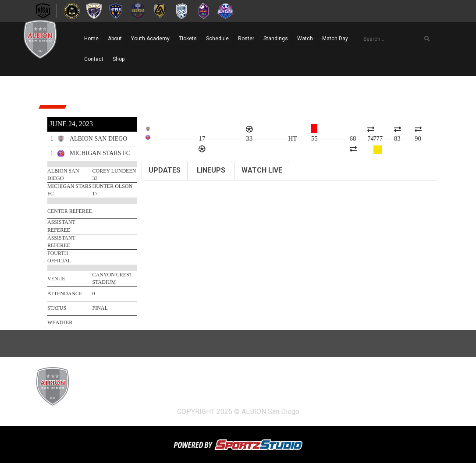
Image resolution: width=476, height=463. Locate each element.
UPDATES (165, 170)
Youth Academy (150, 39)
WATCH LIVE (262, 170)
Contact (94, 59)
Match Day (335, 39)
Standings (276, 39)
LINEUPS (211, 170)
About (115, 39)
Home (91, 39)
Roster (246, 39)
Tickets (188, 39)
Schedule (217, 39)
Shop (119, 59)
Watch (305, 39)
